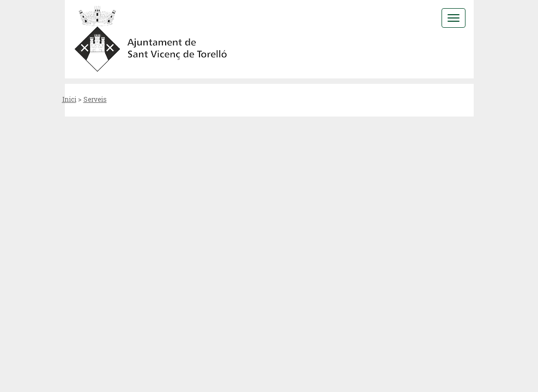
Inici (69, 99)
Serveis (95, 99)
